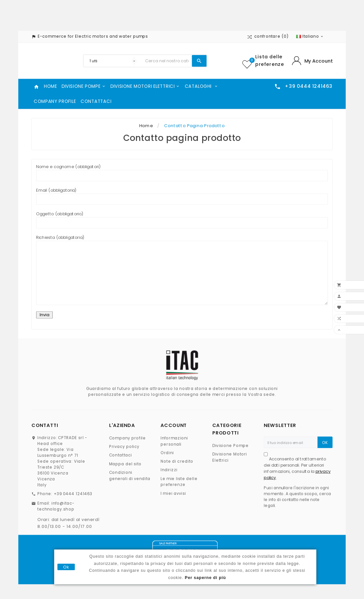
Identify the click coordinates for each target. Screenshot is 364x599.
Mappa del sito (125, 464)
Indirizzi (169, 470)
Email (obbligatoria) (182, 196)
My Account (318, 61)
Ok (66, 567)
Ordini (167, 453)
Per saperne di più (205, 577)
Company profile (127, 438)
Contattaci (121, 455)
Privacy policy (124, 447)
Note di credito (177, 462)
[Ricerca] (167, 61)
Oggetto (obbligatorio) (182, 220)
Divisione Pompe (231, 445)
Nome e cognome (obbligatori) (182, 173)
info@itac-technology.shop (56, 506)
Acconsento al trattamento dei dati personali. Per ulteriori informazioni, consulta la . (297, 468)
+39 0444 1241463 (73, 494)
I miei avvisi (173, 493)
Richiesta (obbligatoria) (182, 270)
